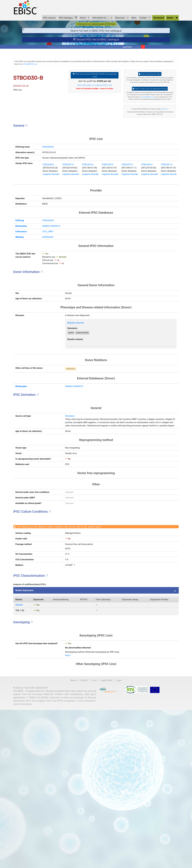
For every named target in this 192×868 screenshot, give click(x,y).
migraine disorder (53, 235)
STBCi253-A (97, 223)
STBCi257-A (145, 223)
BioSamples (31, 293)
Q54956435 (50, 306)
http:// (72, 801)
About (77, 21)
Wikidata (29, 306)
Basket (164, 21)
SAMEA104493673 (80, 475)
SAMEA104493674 (54, 293)
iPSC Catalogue (60, 21)
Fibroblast (74, 509)
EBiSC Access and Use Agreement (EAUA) (145, 110)
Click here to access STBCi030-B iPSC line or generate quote (95, 87)
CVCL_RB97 (50, 300)
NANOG (28, 743)
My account (151, 21)
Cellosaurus (31, 300)
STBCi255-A (121, 223)
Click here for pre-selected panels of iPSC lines (96, 29)
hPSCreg (29, 286)
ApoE (141, 41)
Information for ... (94, 21)
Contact (137, 21)
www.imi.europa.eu (54, 861)
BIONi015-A (125, 41)
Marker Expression (35, 726)
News (126, 21)
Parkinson (134, 41)
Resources (114, 21)
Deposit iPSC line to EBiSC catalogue (96, 47)
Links (94, 829)
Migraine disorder (81, 403)
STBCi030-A (50, 223)
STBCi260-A (168, 223)
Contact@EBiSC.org (94, 74)
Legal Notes (127, 56)
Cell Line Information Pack (145, 86)
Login (124, 829)
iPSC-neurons (41, 21)
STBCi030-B (50, 190)
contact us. (145, 144)
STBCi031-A (74, 223)
